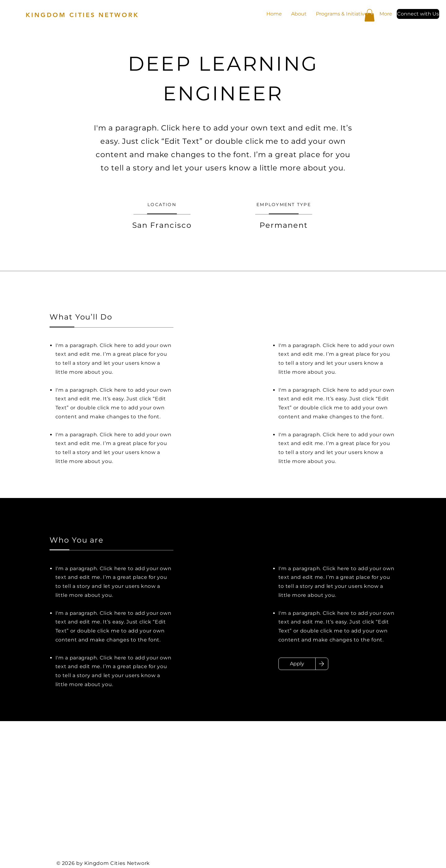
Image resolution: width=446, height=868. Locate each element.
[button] (418, 14)
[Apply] (297, 664)
